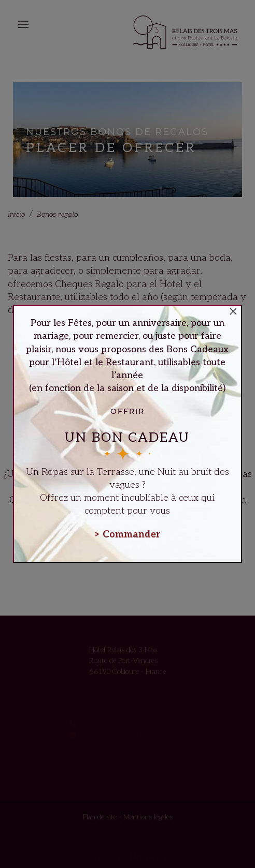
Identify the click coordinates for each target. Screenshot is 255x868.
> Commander (127, 535)
